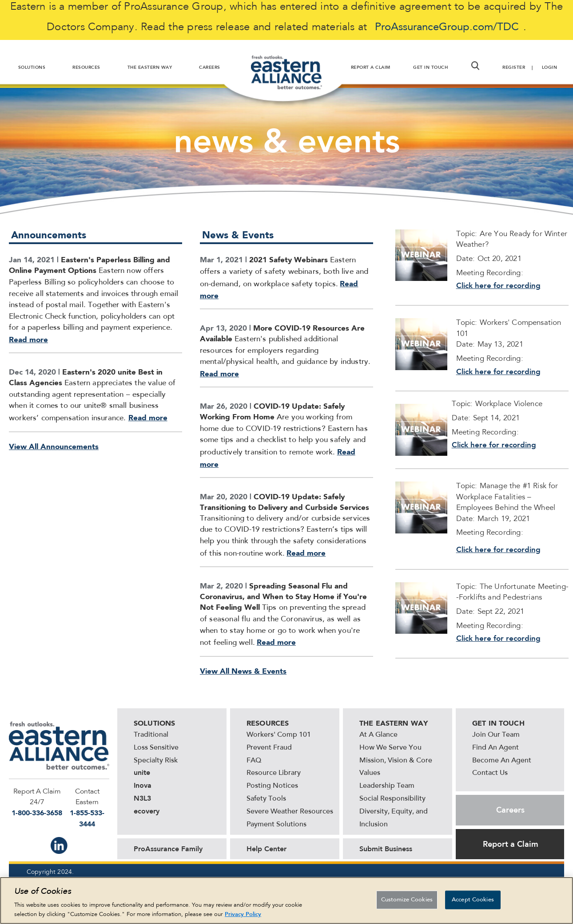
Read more (28, 340)
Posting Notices (272, 786)
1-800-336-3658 (37, 813)
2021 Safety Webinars (288, 260)
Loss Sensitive (156, 748)
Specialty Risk (156, 761)
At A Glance (378, 735)
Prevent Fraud (269, 748)
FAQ (254, 761)
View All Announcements (54, 446)
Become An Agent (502, 761)
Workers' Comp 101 (279, 735)
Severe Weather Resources (290, 812)
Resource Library (274, 773)
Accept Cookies (473, 901)
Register (514, 67)
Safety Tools (266, 799)
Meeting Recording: (490, 533)
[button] (475, 66)
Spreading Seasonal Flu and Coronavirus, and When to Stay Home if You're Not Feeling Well (283, 596)
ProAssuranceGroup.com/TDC (447, 28)
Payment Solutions (277, 825)
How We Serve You (390, 748)
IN (59, 845)
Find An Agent (495, 748)
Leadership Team (387, 786)
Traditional (151, 735)
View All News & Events (243, 671)
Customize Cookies (407, 901)
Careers (510, 810)
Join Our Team (496, 735)
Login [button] (550, 67)
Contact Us (490, 773)
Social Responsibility (392, 799)
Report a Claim (511, 844)
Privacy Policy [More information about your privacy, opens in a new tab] (243, 915)
